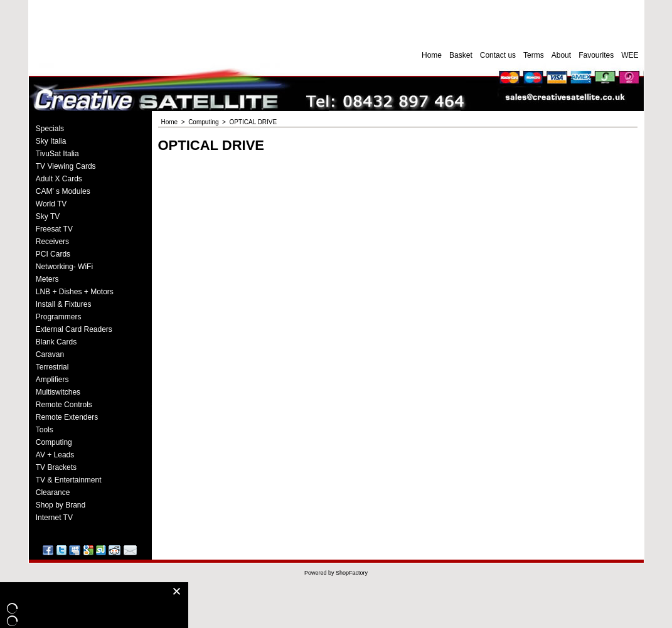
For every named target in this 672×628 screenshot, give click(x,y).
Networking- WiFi (64, 267)
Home (432, 55)
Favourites (596, 55)
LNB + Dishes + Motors (75, 292)
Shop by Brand (61, 505)
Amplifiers (52, 380)
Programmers (59, 317)
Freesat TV (54, 229)
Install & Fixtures (64, 304)
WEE (630, 55)
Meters (47, 279)
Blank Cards (56, 342)
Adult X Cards (59, 179)
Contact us (498, 55)
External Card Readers (74, 329)
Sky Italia (51, 141)
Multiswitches (58, 392)
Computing (54, 442)
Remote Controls (64, 405)
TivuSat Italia (57, 154)
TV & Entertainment (69, 480)
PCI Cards (53, 254)
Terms (534, 55)
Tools (45, 430)
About (561, 55)
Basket (461, 55)
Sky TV (48, 216)
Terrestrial (52, 367)
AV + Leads (55, 455)
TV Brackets (56, 467)
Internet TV (54, 518)
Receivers (52, 242)
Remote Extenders (67, 417)
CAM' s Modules (63, 191)
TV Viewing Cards (66, 166)
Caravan (50, 354)
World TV (51, 204)
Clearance (53, 492)
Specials (50, 129)
